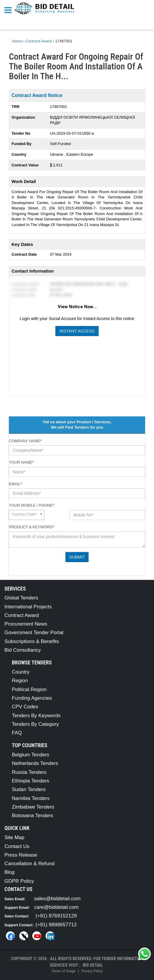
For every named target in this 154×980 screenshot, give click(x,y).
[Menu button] (9, 10)
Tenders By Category (35, 724)
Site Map (14, 837)
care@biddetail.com (56, 907)
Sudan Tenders (29, 789)
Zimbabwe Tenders (33, 807)
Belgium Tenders (31, 755)
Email (15, 484)
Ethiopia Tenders (31, 781)
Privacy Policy (92, 971)
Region (20, 681)
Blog (9, 872)
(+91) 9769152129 (56, 916)
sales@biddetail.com (57, 899)
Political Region (29, 689)
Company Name (25, 441)
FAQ (17, 733)
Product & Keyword (31, 527)
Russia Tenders (29, 772)
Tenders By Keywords (36, 716)
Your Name (21, 462)
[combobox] (27, 515)
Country (21, 672)
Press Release (21, 855)
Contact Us (17, 846)
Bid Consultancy (23, 650)
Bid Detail (93, 965)
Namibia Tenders (31, 798)
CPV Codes (25, 707)
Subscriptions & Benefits (32, 641)
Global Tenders (21, 598)
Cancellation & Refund (29, 864)
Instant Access (77, 331)
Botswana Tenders (33, 816)
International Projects (28, 607)
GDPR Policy (19, 881)
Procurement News (26, 624)
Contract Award (22, 615)
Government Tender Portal (34, 633)
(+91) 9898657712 (56, 925)
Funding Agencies (32, 698)
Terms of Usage (63, 971)
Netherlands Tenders (35, 763)
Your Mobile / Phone (31, 505)
